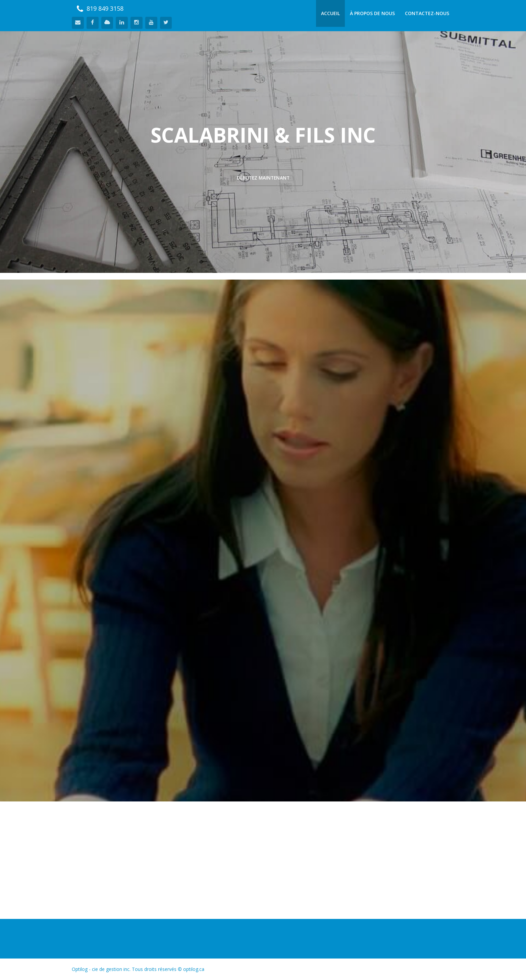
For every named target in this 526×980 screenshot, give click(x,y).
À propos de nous (372, 13)
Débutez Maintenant (263, 178)
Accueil (330, 13)
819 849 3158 (100, 8)
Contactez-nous (427, 13)
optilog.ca (194, 969)
